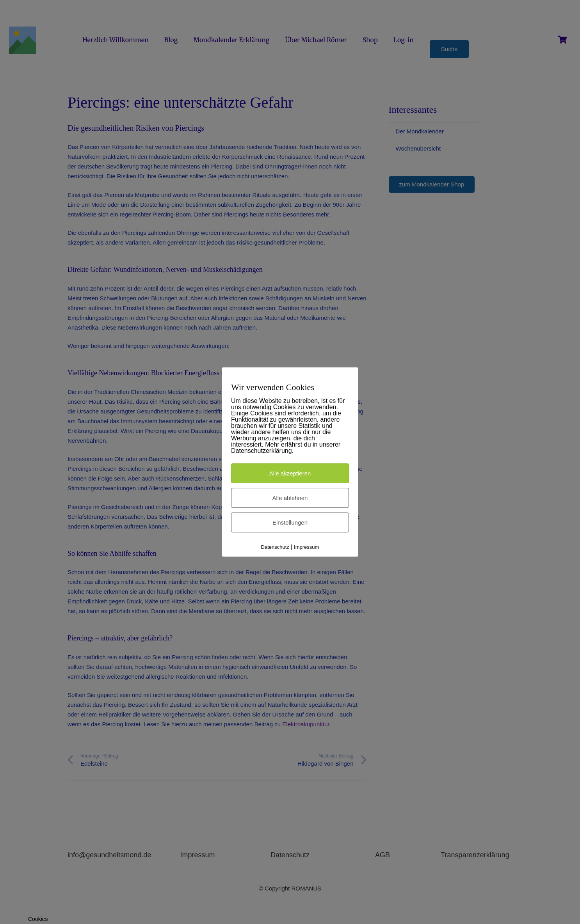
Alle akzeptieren (290, 473)
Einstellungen (290, 522)
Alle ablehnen (290, 498)
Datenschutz (275, 547)
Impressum (306, 547)
